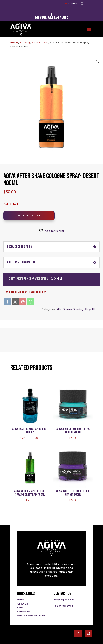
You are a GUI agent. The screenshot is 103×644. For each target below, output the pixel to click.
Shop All (90, 309)
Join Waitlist (29, 215)
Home (14, 43)
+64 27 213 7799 (63, 606)
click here (56, 278)
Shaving (25, 43)
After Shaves (40, 43)
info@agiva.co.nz (64, 600)
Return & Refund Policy (31, 616)
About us (22, 604)
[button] (97, 61)
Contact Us (24, 612)
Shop (20, 608)
